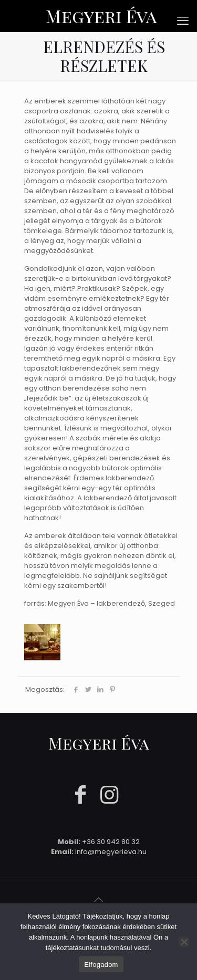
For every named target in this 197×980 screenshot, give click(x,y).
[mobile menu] (183, 21)
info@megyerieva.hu (111, 852)
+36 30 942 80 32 (111, 842)
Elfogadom (101, 965)
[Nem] (184, 942)
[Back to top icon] (99, 900)
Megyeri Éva (101, 16)
